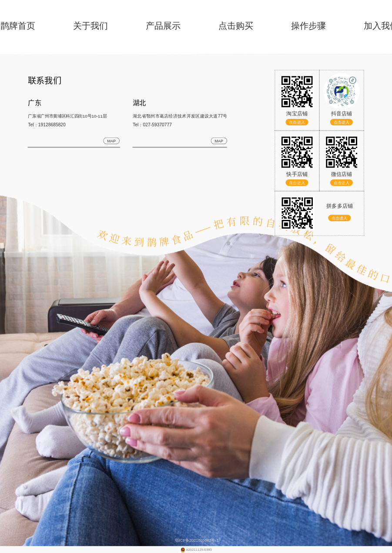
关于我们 (90, 26)
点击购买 (236, 26)
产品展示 (163, 26)
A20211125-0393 (199, 550)
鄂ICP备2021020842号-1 (196, 540)
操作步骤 (308, 26)
